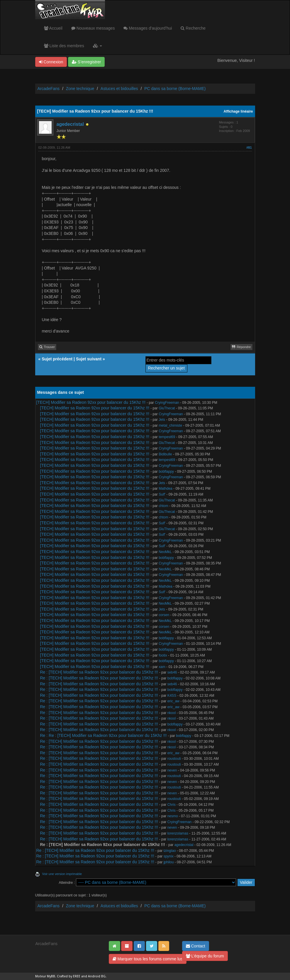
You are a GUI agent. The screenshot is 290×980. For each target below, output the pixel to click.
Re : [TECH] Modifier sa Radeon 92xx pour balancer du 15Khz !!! (99, 672)
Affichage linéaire (238, 111)
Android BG (97, 976)
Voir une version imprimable (62, 874)
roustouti (174, 759)
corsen (164, 615)
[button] (97, 46)
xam (162, 667)
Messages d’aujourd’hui (148, 28)
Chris (172, 805)
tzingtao (170, 851)
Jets (162, 420)
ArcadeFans (49, 89)
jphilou (169, 862)
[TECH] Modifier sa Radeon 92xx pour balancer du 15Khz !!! (91, 402)
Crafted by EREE (69, 976)
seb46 (172, 672)
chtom (163, 506)
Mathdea (166, 489)
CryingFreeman (167, 403)
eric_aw (173, 701)
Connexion (51, 62)
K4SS (172, 696)
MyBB (51, 976)
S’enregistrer (86, 62)
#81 (249, 147)
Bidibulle (165, 454)
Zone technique (80, 89)
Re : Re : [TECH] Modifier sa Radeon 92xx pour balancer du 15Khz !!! (104, 735)
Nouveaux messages (93, 28)
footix (163, 655)
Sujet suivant (89, 359)
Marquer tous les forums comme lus (148, 959)
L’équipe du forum (205, 956)
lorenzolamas (178, 833)
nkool (172, 713)
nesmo (173, 816)
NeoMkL (165, 552)
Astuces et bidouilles (119, 89)
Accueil (53, 28)
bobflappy (166, 472)
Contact (196, 946)
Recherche (193, 28)
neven (172, 770)
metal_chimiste (170, 425)
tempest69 (167, 437)
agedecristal (70, 124)
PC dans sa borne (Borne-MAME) (175, 89)
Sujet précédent (57, 359)
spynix (169, 856)
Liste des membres (64, 46)
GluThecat (167, 408)
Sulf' (162, 494)
